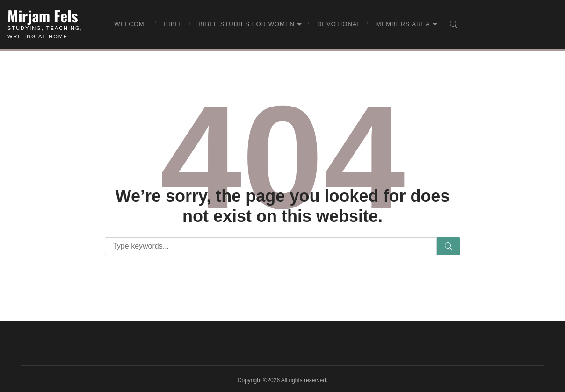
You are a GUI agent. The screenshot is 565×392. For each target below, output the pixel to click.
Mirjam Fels (43, 16)
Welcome (131, 24)
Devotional (339, 24)
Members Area (403, 24)
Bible (174, 24)
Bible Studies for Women (246, 24)
